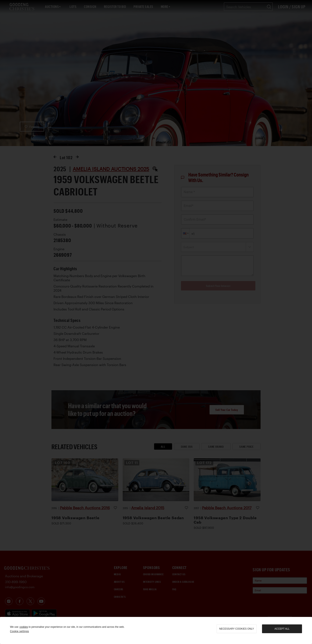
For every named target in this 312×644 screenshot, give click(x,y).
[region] (156, 630)
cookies (24, 627)
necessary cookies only (237, 629)
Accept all (282, 629)
